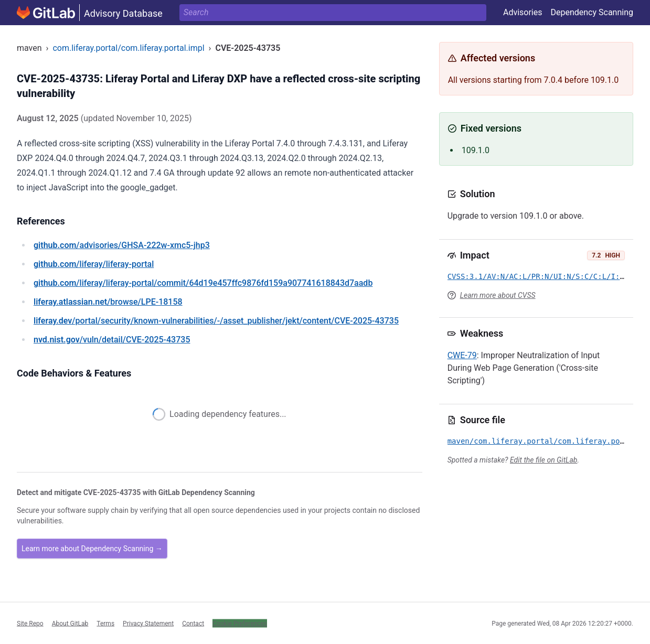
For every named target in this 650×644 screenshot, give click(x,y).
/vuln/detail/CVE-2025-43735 (112, 340)
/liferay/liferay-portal (94, 264)
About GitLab (70, 623)
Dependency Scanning (592, 12)
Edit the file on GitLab (544, 460)
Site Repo (30, 623)
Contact (193, 623)
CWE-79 (462, 355)
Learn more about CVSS (498, 295)
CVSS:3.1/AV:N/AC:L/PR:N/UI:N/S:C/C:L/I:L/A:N (545, 276)
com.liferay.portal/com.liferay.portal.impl (128, 48)
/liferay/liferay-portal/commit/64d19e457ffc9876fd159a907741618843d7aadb (203, 283)
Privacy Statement (148, 623)
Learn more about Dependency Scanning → (92, 549)
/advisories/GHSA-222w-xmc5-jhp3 (122, 245)
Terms (105, 623)
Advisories (523, 12)
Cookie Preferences (240, 623)
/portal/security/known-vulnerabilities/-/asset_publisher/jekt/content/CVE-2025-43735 (216, 321)
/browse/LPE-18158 (108, 302)
